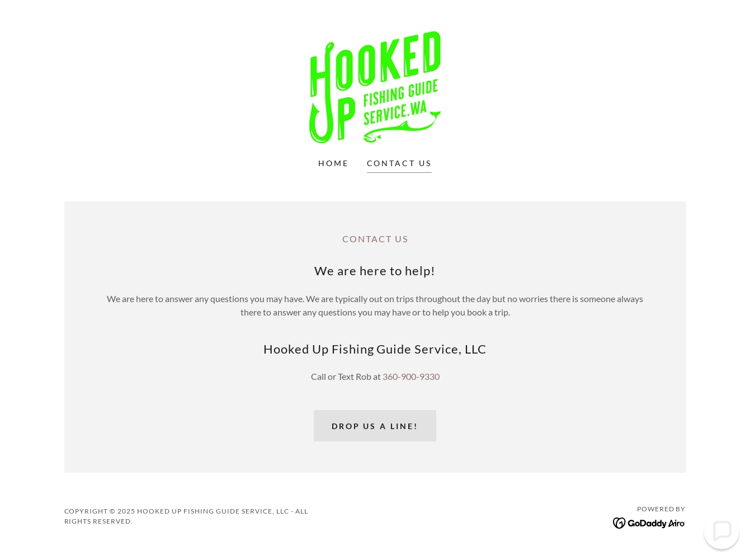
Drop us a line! (375, 426)
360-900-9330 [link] (411, 376)
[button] (721, 531)
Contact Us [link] (400, 163)
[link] (375, 86)
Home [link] (334, 163)
